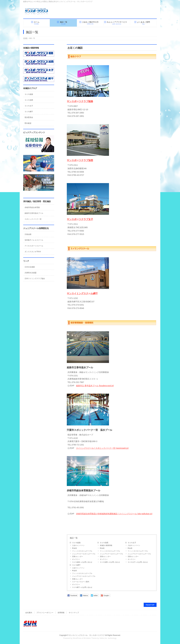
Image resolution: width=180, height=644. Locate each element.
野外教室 (28, 123)
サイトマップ (74, 613)
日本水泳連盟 (30, 267)
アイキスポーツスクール (34, 246)
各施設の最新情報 (106, 545)
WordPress (77, 638)
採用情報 (61, 613)
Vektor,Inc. (103, 638)
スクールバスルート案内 (81, 582)
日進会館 (28, 234)
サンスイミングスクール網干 (82, 294)
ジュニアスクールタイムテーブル (84, 554)
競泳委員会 (29, 117)
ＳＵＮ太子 (132, 543)
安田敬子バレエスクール (34, 240)
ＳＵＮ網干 (76, 565)
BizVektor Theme (90, 638)
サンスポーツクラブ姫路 (80, 101)
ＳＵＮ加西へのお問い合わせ (110, 562)
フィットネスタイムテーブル (82, 551)
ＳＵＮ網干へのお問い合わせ (82, 587)
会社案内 (29, 613)
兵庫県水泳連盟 (31, 273)
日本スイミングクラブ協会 (35, 279)
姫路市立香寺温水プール (34, 213)
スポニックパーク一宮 (33, 219)
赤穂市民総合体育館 (32, 207)
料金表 (74, 548)
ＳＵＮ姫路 (76, 543)
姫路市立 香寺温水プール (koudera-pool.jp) (95, 386)
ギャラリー (76, 559)
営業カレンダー (78, 556)
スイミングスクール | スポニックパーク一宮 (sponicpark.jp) (102, 448)
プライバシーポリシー (45, 613)
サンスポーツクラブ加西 (80, 160)
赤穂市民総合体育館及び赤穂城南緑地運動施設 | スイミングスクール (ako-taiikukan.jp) (114, 514)
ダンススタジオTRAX (33, 252)
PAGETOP (150, 605)
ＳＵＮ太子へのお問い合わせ (138, 562)
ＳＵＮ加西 (104, 543)
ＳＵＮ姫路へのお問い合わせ (82, 562)
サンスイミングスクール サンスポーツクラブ (87, 635)
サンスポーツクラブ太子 (80, 219)
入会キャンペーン (78, 545)
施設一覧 (74, 538)
